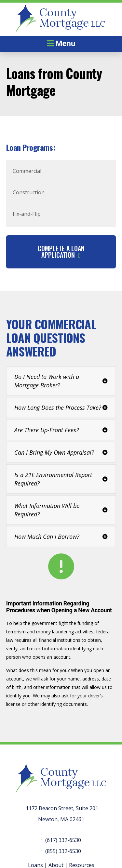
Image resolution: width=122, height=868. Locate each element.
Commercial (27, 171)
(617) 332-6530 (63, 840)
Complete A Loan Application (61, 252)
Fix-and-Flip (27, 214)
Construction (29, 192)
